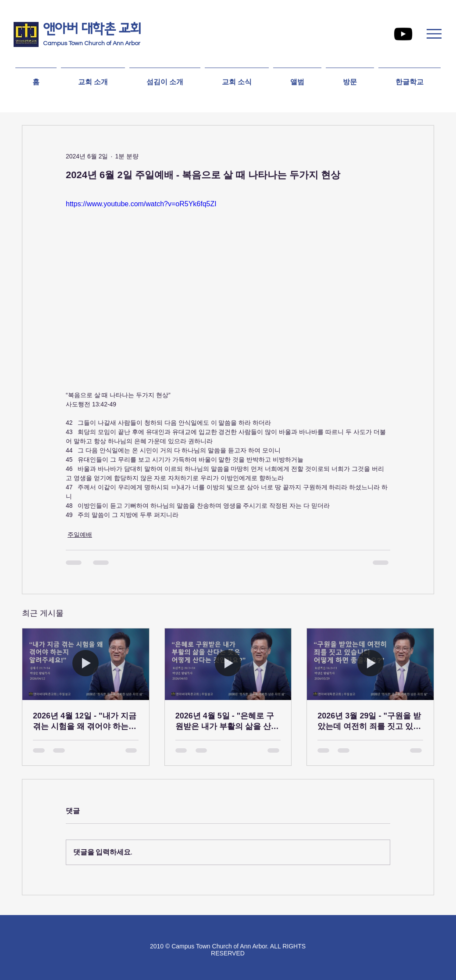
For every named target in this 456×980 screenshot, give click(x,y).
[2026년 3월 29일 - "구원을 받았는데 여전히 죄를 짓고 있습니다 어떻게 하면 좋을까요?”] (370, 664)
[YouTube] (403, 34)
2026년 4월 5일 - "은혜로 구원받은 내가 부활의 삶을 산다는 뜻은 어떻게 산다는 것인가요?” (227, 722)
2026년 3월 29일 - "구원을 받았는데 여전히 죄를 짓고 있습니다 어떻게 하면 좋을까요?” (369, 722)
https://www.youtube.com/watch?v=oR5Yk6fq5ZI (141, 204)
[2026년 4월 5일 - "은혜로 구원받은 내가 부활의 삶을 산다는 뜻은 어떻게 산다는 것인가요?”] (228, 664)
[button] (434, 34)
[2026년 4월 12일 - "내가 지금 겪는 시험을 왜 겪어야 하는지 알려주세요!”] (86, 664)
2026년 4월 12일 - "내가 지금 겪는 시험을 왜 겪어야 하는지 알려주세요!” (85, 722)
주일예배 (80, 535)
